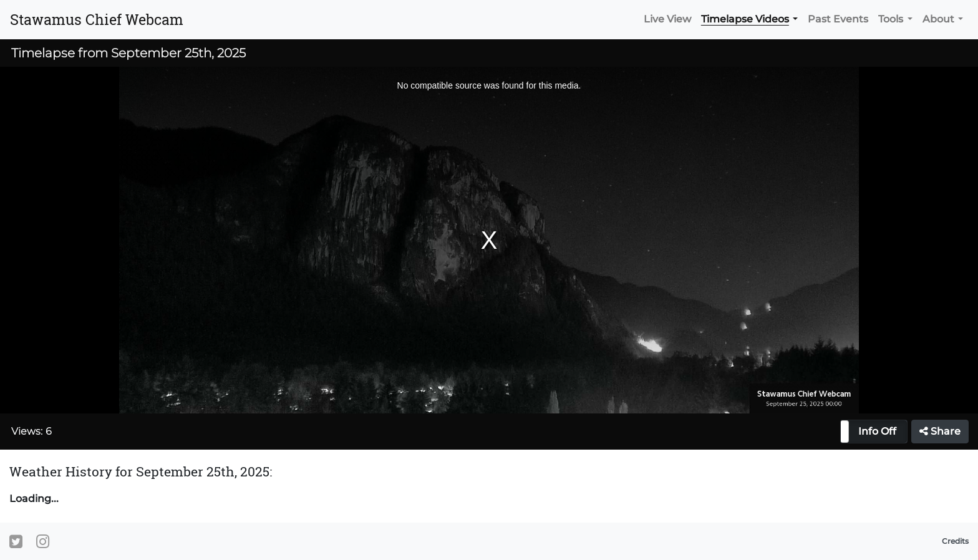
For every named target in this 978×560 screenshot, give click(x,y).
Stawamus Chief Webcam (97, 19)
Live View (667, 19)
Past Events (838, 19)
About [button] (938, 19)
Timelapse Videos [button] (745, 19)
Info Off (877, 431)
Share (940, 431)
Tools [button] (891, 19)
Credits (955, 541)
